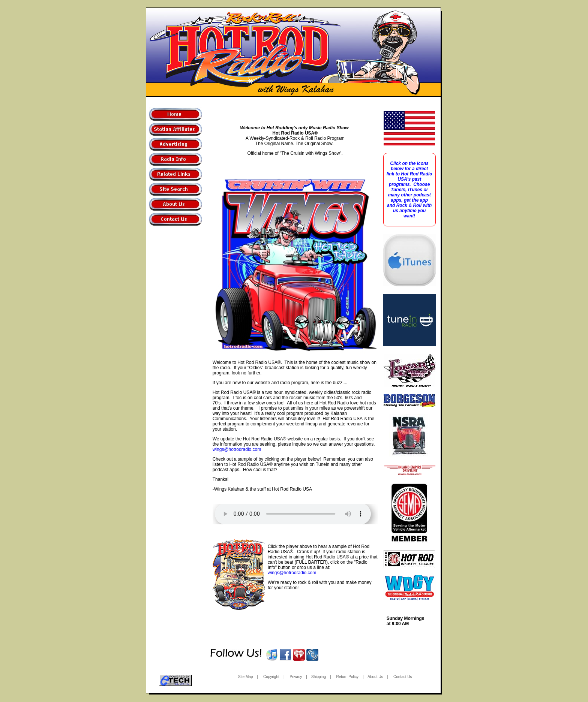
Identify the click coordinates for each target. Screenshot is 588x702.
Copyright (271, 677)
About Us (375, 677)
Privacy (296, 677)
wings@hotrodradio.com (237, 449)
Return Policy (347, 677)
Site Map (245, 677)
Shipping (319, 677)
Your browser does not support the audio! (293, 514)
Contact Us (403, 677)
